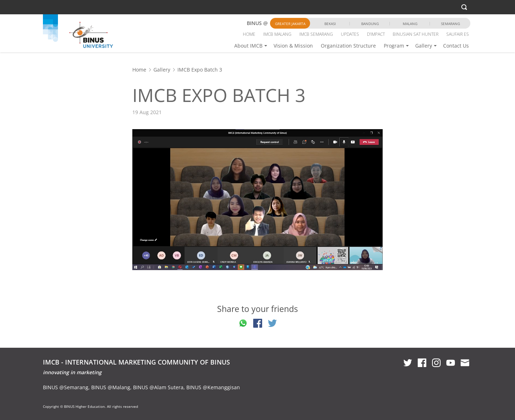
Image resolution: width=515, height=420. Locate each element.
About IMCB (248, 46)
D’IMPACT (376, 34)
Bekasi (330, 24)
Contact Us (456, 46)
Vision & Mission (293, 46)
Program (394, 46)
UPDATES (350, 34)
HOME (249, 34)
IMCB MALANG (277, 34)
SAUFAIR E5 (458, 34)
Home (139, 70)
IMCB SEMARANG (316, 34)
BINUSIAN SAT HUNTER (416, 34)
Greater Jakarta (290, 24)
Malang (410, 24)
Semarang (450, 24)
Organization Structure (348, 46)
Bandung (370, 24)
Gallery (424, 46)
